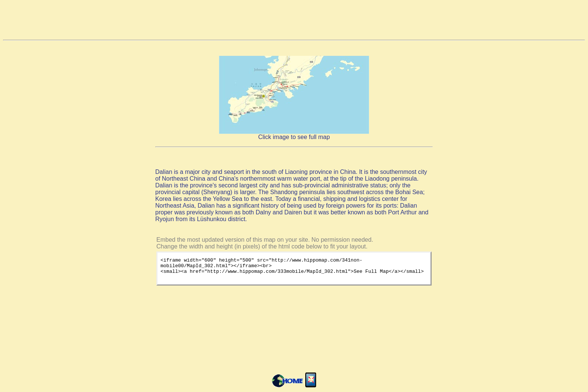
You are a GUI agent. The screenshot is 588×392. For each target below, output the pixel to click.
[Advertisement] (294, 20)
